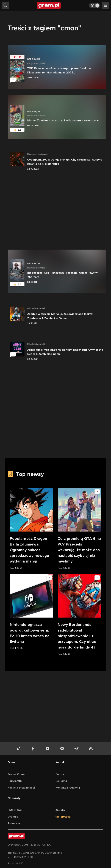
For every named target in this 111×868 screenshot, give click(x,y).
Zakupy (60, 810)
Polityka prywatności (21, 788)
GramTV (13, 817)
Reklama (61, 781)
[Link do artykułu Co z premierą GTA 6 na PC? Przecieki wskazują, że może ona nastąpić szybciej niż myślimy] (79, 529)
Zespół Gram (16, 774)
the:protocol (63, 817)
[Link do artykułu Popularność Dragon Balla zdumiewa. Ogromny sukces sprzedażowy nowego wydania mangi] (32, 529)
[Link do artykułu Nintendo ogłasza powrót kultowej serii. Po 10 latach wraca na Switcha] (32, 612)
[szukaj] (5, 5)
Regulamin (15, 781)
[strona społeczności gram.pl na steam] (77, 749)
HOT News (15, 810)
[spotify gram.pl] (63, 749)
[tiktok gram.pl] (19, 749)
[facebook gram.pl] (34, 749)
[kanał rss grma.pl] (92, 749)
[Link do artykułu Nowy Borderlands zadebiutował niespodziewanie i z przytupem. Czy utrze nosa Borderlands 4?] (79, 615)
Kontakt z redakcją (68, 788)
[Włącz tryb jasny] (95, 6)
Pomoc (60, 774)
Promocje (14, 823)
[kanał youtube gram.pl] (48, 749)
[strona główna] (49, 5)
